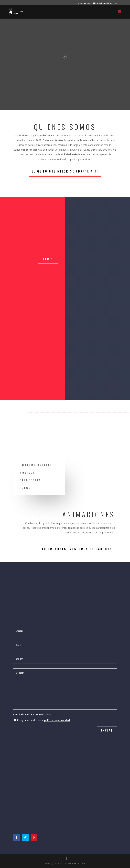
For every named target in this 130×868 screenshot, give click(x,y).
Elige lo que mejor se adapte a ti (65, 171)
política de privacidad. (57, 720)
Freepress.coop (76, 863)
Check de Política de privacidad (33, 715)
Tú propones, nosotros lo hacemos (77, 549)
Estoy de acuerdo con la (44, 720)
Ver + (48, 259)
